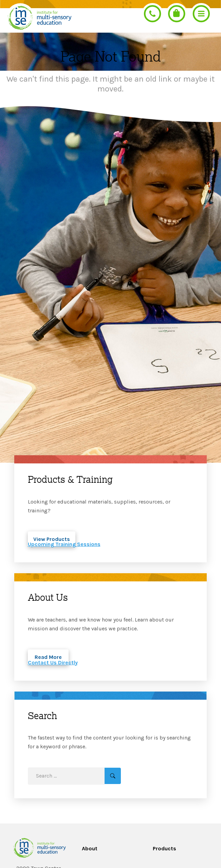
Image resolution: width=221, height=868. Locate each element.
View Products (52, 539)
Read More (48, 657)
